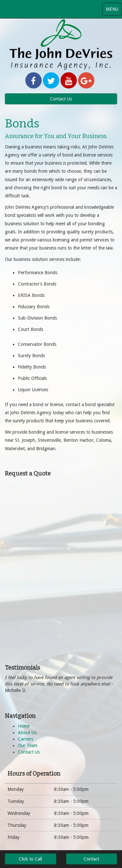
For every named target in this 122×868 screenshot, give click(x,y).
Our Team (28, 745)
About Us (27, 733)
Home (24, 726)
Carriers (26, 739)
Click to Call (30, 859)
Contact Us (61, 99)
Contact (91, 859)
